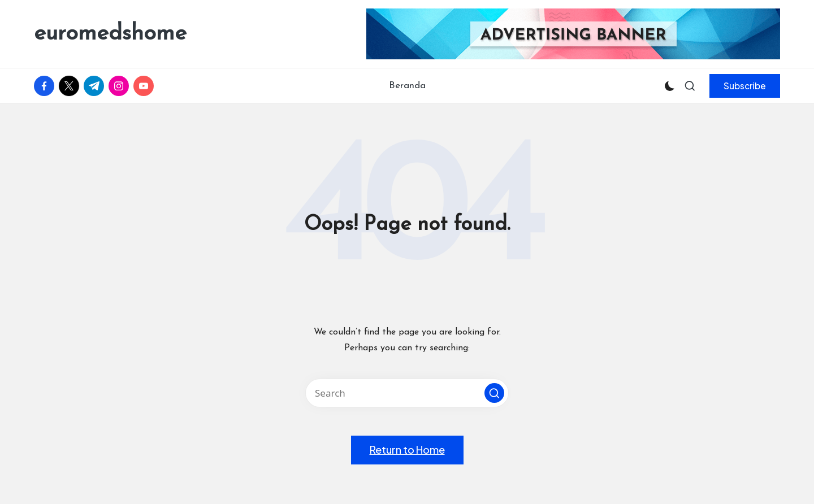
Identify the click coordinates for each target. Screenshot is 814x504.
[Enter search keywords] (407, 393)
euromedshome (110, 34)
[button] (745, 86)
